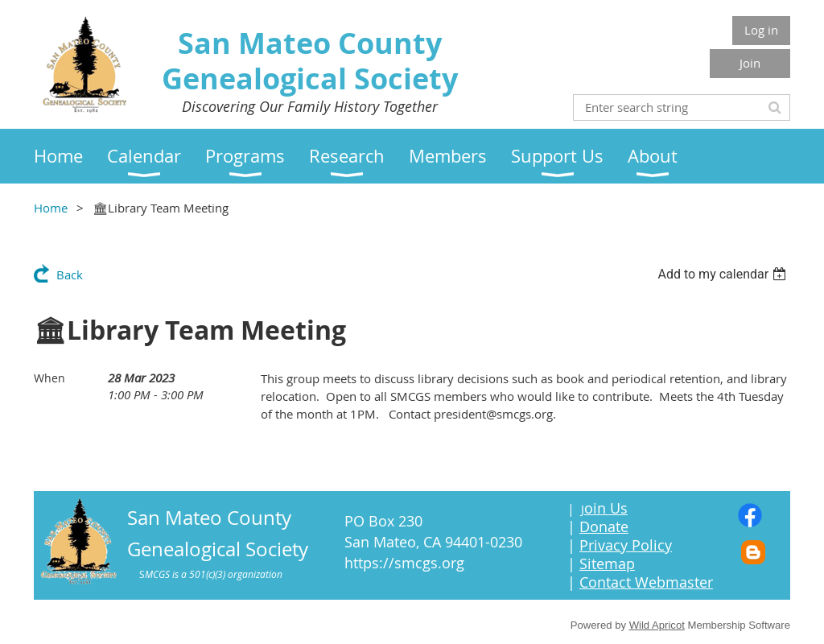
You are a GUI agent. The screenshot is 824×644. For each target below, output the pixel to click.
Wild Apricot (657, 625)
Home (51, 208)
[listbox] (724, 274)
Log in (761, 30)
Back (70, 275)
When (49, 378)
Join (750, 63)
